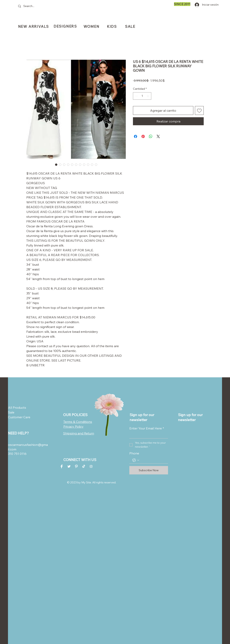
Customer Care (18, 417)
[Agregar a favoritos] (199, 110)
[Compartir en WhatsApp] (151, 136)
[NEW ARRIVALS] (34, 26)
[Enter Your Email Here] (147, 435)
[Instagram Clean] (91, 466)
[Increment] (148, 96)
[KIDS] (112, 26)
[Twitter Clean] (69, 466)
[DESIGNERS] (66, 26)
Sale (11, 412)
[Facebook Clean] (62, 466)
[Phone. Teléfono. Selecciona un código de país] (136, 460)
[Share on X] (158, 136)
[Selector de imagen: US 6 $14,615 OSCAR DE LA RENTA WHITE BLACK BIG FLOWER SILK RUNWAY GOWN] (56, 165)
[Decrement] (136, 96)
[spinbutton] (142, 96)
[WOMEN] (92, 26)
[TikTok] (84, 466)
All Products (17, 407)
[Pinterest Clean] (76, 466)
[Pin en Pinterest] (143, 136)
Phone (134, 453)
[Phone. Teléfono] (153, 460)
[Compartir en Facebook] (136, 136)
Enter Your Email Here (147, 428)
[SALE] (131, 26)
